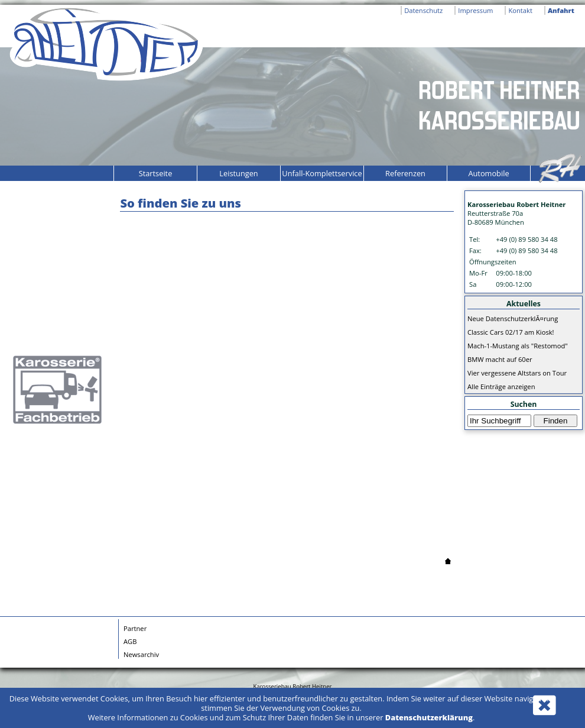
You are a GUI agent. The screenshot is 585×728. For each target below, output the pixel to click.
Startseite (156, 173)
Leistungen (238, 173)
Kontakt (520, 10)
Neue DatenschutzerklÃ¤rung (513, 318)
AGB (130, 641)
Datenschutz (423, 10)
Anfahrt (561, 10)
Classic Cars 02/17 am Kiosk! (511, 332)
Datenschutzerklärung (429, 717)
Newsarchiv (141, 654)
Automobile (488, 173)
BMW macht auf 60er (500, 359)
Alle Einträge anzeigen (501, 386)
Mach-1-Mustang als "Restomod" (518, 346)
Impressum (475, 10)
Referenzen (405, 173)
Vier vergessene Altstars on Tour (517, 373)
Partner (135, 628)
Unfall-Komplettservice (322, 173)
